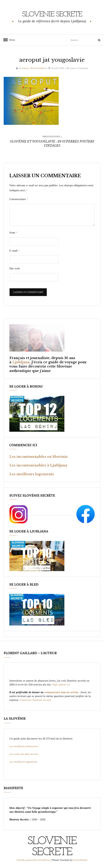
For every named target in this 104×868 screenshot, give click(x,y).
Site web (14, 268)
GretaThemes (80, 860)
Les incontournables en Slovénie (39, 457)
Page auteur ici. (62, 685)
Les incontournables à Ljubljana (38, 465)
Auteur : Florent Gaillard (34, 68)
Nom (13, 233)
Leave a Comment (79, 68)
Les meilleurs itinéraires (24, 746)
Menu (11, 40)
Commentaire (19, 199)
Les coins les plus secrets (24, 754)
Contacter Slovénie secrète (35, 700)
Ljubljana (21, 362)
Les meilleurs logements (32, 474)
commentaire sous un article (61, 692)
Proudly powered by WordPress (34, 860)
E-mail (14, 251)
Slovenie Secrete (52, 15)
